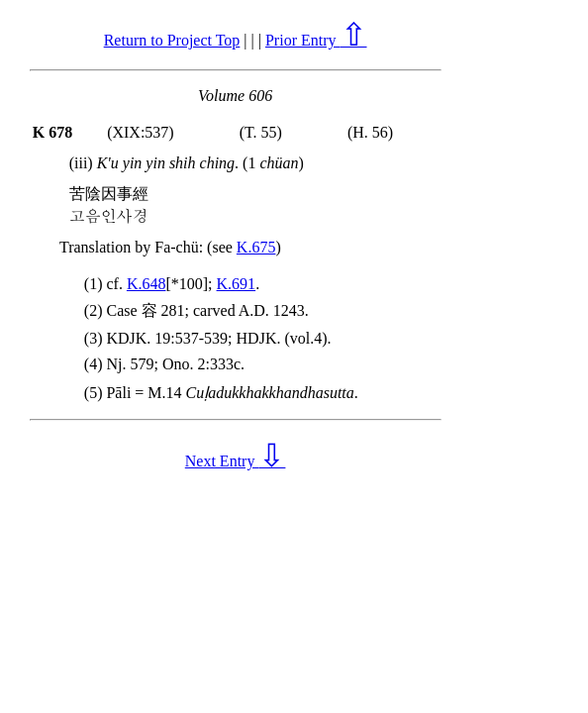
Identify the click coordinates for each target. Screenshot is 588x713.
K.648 (147, 284)
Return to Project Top (172, 40)
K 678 (52, 132)
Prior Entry (316, 40)
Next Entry (236, 461)
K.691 (237, 284)
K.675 (256, 247)
